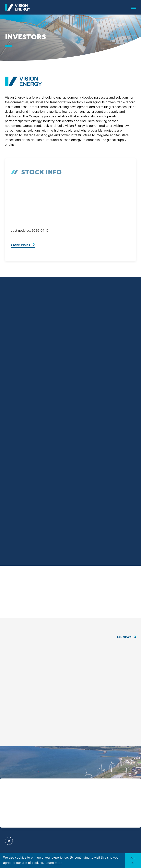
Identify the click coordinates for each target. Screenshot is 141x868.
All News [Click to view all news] (124, 637)
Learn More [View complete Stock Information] (20, 245)
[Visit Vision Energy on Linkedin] (9, 841)
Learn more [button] (54, 863)
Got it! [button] (133, 861)
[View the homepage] (18, 7)
